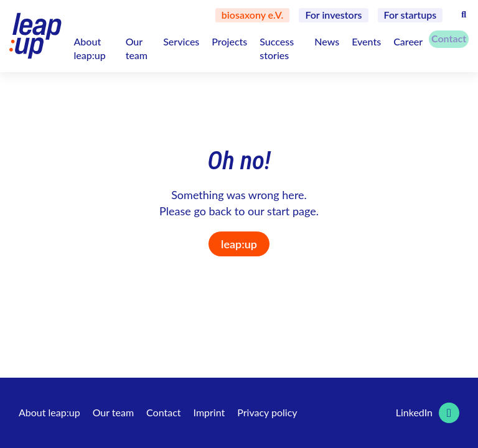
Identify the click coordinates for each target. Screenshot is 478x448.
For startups (410, 15)
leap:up (239, 244)
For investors (333, 15)
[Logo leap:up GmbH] (35, 36)
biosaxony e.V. (253, 15)
